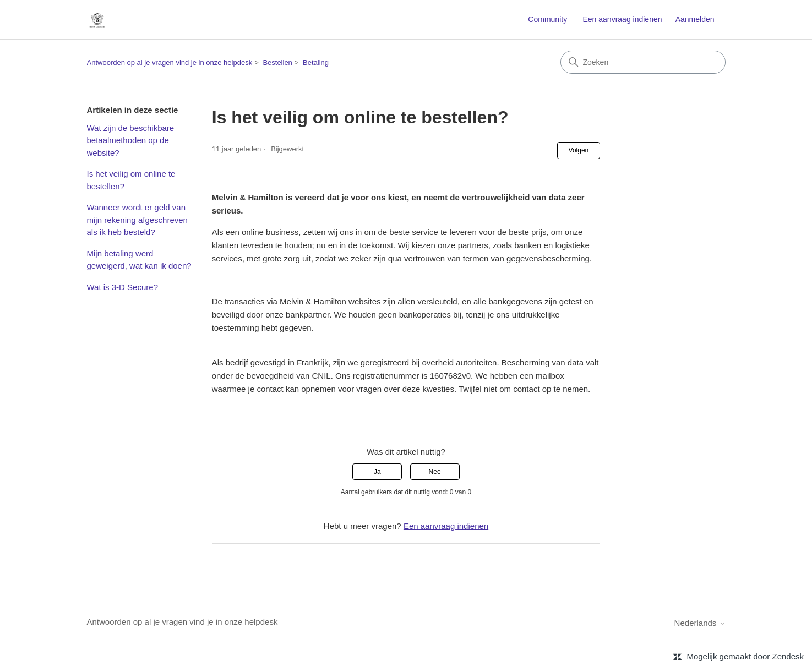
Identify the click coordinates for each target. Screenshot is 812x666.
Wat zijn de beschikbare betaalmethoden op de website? (131, 140)
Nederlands (700, 623)
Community (547, 19)
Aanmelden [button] (695, 19)
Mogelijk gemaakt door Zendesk (745, 656)
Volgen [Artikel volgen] (579, 150)
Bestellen (277, 62)
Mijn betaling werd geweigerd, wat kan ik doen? (139, 260)
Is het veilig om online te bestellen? (131, 180)
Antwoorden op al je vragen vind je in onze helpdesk (170, 62)
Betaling (316, 62)
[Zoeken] (643, 62)
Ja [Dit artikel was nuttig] (377, 472)
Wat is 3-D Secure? (123, 287)
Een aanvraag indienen (622, 19)
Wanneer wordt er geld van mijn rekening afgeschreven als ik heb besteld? (137, 220)
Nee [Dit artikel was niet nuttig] (435, 472)
